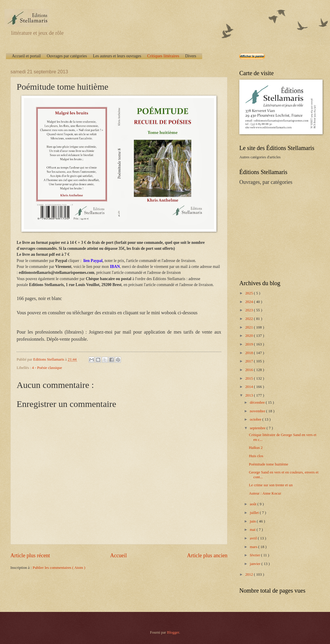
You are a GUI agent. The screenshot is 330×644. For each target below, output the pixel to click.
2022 (250, 319)
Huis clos (256, 456)
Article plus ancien (207, 555)
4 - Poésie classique (47, 368)
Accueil (118, 555)
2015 (250, 378)
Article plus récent (30, 555)
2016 (250, 370)
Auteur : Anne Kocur (265, 493)
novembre (258, 411)
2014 (250, 387)
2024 (250, 302)
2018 (250, 353)
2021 (250, 327)
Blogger (173, 632)
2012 (250, 574)
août (253, 504)
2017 (250, 361)
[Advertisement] (276, 232)
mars (254, 547)
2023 (250, 310)
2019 (250, 344)
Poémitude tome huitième (268, 464)
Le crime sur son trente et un (271, 485)
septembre (258, 428)
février (255, 555)
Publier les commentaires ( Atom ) (59, 568)
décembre (258, 402)
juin (253, 521)
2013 (250, 395)
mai (253, 530)
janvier (256, 564)
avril (254, 538)
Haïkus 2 (256, 448)
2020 (250, 336)
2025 (250, 293)
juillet (255, 513)
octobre (256, 419)
